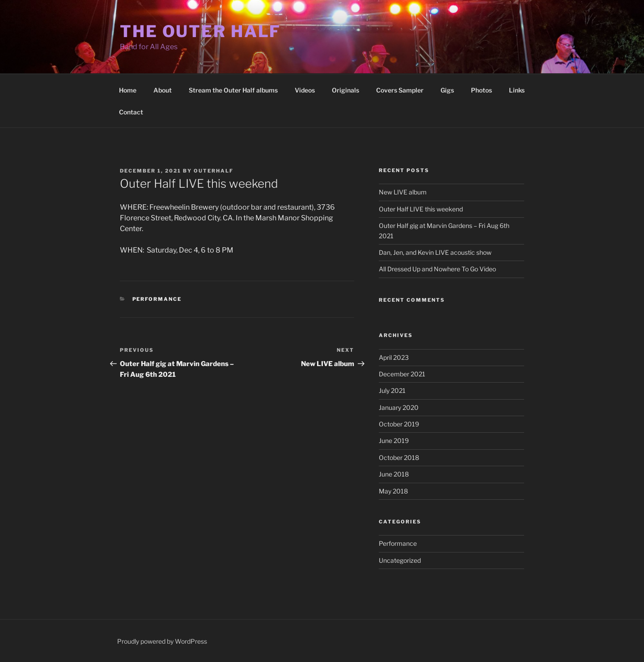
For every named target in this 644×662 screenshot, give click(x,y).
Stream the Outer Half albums (233, 90)
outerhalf (214, 171)
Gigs (447, 90)
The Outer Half (200, 31)
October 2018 (399, 457)
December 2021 (402, 374)
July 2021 (392, 390)
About (163, 90)
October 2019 (399, 424)
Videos (305, 90)
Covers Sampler (400, 90)
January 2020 (399, 407)
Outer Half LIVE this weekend (421, 209)
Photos (481, 90)
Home (128, 90)
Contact (131, 112)
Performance (157, 299)
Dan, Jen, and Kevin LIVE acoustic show (435, 252)
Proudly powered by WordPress (162, 641)
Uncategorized (400, 560)
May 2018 (393, 491)
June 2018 (394, 474)
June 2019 (394, 441)
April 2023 (394, 357)
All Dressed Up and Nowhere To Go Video (437, 269)
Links (517, 90)
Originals (345, 90)
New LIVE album (403, 192)
